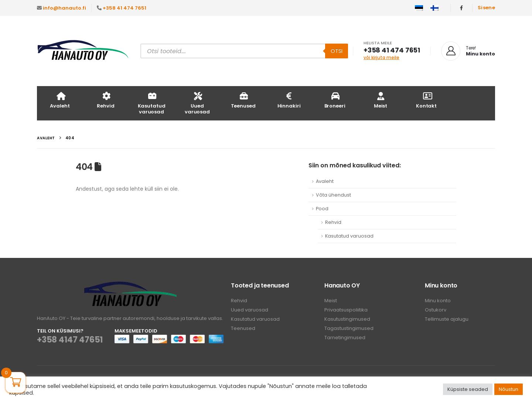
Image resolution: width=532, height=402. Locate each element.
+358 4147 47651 (70, 340)
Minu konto (438, 301)
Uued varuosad (197, 103)
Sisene (486, 8)
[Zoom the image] (130, 286)
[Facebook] (461, 8)
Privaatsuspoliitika (346, 310)
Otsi (337, 51)
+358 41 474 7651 (125, 8)
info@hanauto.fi (64, 8)
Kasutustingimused (347, 319)
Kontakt (426, 100)
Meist (381, 100)
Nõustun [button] (509, 389)
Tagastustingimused (349, 328)
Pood (322, 209)
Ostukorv (436, 310)
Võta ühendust (333, 195)
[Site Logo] (83, 51)
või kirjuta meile (381, 57)
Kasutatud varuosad (152, 103)
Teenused (243, 100)
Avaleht (60, 100)
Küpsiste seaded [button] (468, 389)
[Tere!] (468, 51)
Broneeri (335, 100)
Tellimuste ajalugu (447, 319)
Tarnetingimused (345, 338)
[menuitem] (419, 8)
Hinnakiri (289, 100)
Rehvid (105, 100)
